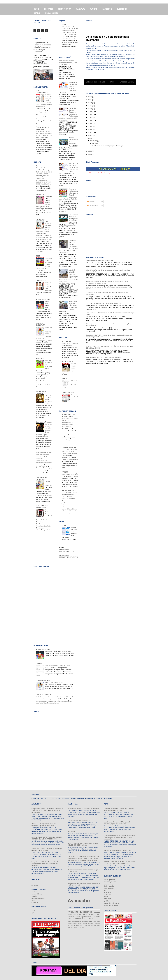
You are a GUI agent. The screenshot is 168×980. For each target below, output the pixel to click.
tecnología (107, 899)
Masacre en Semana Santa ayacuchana (99, 261)
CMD (33, 900)
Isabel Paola (49, 651)
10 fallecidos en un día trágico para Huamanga (107, 146)
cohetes (97, 914)
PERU (38, 256)
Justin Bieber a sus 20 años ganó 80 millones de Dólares (54, 697)
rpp (105, 890)
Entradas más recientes (96, 82)
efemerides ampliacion (111, 905)
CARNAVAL (81, 9)
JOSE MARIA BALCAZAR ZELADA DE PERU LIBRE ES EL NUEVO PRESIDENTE (69, 168)
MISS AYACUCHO (43, 299)
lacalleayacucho (109, 884)
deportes (34, 896)
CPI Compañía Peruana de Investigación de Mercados (104, 303)
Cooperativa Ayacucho (44, 422)
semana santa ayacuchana (79, 917)
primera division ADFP (39, 898)
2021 (90, 106)
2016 (90, 120)
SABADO (76, 925)
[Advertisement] (113, 27)
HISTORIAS (66, 341)
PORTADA (71, 832)
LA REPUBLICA (68, 393)
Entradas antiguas (127, 82)
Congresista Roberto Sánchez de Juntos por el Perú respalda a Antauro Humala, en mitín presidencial (47, 810)
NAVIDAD (94, 9)
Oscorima (96, 917)
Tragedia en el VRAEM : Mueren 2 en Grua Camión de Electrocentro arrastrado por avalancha (46, 864)
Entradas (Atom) (115, 88)
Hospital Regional (83, 923)
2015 (90, 123)
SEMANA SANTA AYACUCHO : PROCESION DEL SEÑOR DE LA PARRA (83, 844)
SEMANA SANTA (65, 9)
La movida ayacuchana (94, 923)
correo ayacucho (109, 880)
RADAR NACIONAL (69, 491)
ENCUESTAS (41, 281)
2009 (90, 138)
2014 (90, 126)
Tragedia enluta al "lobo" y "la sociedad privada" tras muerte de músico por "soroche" (42, 47)
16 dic (94, 143)
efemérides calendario (111, 903)
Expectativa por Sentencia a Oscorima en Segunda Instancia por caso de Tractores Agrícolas (69, 194)
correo (106, 897)
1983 (90, 154)
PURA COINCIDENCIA (42, 92)
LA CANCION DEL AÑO (70, 474)
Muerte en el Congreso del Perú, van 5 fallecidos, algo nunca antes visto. (45, 825)
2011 (90, 135)
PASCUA (70, 925)
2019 (90, 112)
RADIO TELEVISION (44, 695)
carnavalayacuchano (43, 680)
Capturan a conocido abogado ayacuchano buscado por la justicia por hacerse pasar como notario (69, 246)
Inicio (112, 82)
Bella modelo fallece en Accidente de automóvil (84, 809)
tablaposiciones (37, 894)
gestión (106, 901)
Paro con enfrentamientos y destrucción (117, 850)
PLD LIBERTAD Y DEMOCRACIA (68, 416)
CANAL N (35, 902)
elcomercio (108, 892)
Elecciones (86, 912)
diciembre (94, 141)
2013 (90, 129)
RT (32, 913)
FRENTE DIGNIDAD (69, 448)
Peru (70, 919)
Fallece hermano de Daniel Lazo (79, 820)
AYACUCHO (41, 195)
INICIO (37, 9)
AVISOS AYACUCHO (44, 453)
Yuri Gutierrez (87, 914)
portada (78, 928)
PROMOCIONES (52, 13)
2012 (90, 132)
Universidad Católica (90, 925)
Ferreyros (75, 923)
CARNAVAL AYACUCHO (41, 325)
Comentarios (93, 206)
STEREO (65, 472)
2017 (90, 118)
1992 (90, 151)
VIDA (64, 24)
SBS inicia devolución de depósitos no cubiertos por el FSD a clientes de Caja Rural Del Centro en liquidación (44, 135)
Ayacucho (39, 166)
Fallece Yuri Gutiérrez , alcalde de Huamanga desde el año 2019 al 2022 (44, 170)
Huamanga (82, 921)
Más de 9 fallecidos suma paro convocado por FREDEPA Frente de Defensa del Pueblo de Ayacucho (69, 276)
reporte (73, 527)
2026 (90, 97)
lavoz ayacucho (109, 888)
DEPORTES (49, 9)
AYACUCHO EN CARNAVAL (55, 682)
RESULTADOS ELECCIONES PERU (66, 551)
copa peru (35, 885)
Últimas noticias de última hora (43, 128)
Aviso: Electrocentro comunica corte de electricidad (42, 457)
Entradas (91, 202)
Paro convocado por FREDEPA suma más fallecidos (104, 357)
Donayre (75, 921)
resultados (35, 892)
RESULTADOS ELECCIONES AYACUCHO (69, 556)
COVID (64, 525)
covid (94, 921)
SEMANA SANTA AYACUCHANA (42, 507)
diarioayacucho (109, 886)
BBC (33, 911)
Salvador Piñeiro (88, 919)
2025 (90, 100)
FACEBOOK (107, 9)
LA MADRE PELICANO (70, 343)
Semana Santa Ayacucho (41, 392)
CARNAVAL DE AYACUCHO (42, 478)
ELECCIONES (122, 9)
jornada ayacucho (110, 882)
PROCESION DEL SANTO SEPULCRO (48, 399)
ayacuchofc (40, 359)
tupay (82, 928)
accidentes (77, 919)
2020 (90, 109)
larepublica (108, 895)
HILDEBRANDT (68, 362)
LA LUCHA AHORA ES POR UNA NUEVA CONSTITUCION (69, 452)
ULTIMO (37, 13)
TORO (81, 925)
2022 (90, 103)
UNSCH (64, 379)
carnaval (89, 921)
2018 (90, 114)
